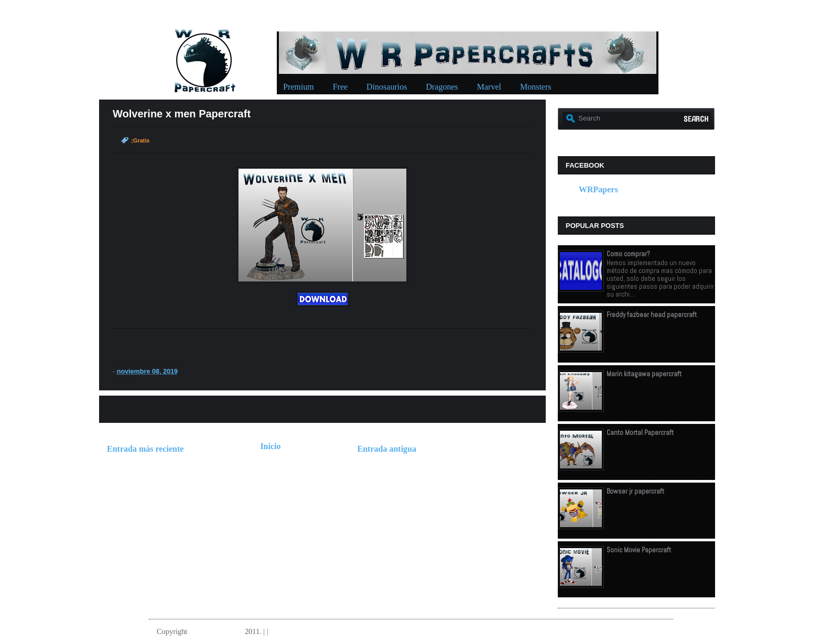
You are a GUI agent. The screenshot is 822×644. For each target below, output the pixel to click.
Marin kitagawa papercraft (644, 374)
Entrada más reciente (145, 449)
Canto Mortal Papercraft (640, 433)
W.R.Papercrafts (216, 631)
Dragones (442, 87)
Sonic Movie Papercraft (639, 550)
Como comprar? (628, 254)
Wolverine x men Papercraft (182, 114)
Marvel (489, 87)
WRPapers (598, 189)
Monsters (536, 87)
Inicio (270, 446)
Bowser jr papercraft (635, 491)
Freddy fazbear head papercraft (652, 315)
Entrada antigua (387, 449)
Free (340, 87)
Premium (299, 87)
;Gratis (140, 140)
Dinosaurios (387, 87)
